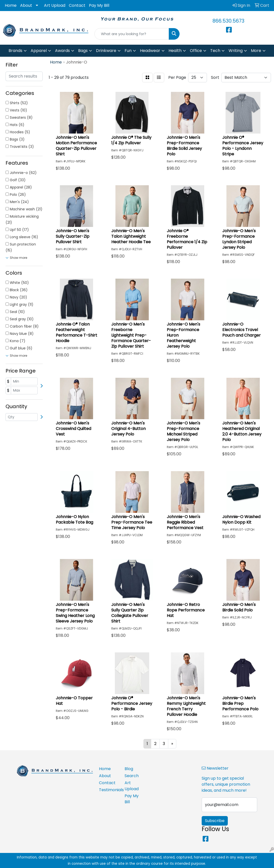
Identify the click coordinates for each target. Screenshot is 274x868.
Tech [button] (215, 51)
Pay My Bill (99, 5)
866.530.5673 (228, 21)
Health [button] (175, 51)
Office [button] (196, 51)
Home (11, 5)
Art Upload (55, 5)
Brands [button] (15, 51)
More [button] (256, 51)
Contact (77, 5)
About (26, 5)
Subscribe (215, 821)
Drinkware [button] (106, 51)
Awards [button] (62, 51)
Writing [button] (236, 51)
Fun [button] (128, 51)
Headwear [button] (150, 51)
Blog (129, 769)
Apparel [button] (39, 51)
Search (132, 776)
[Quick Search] (132, 34)
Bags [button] (83, 51)
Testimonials (109, 790)
